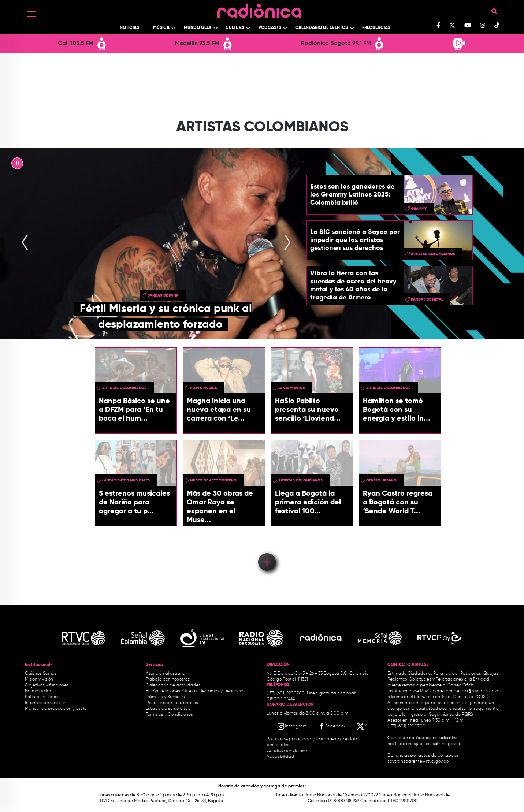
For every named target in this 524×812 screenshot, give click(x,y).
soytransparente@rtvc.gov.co (418, 761)
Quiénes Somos (41, 674)
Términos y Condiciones (169, 715)
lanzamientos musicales (126, 480)
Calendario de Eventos (322, 28)
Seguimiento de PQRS (451, 715)
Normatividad (39, 691)
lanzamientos (292, 388)
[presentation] (25, 243)
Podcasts (270, 28)
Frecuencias (376, 28)
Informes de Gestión (46, 703)
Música (161, 28)
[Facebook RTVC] (331, 726)
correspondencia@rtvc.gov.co (464, 691)
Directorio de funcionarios (172, 703)
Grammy (419, 209)
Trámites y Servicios (165, 697)
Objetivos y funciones (47, 685)
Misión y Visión (39, 679)
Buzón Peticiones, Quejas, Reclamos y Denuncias (196, 691)
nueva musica (204, 388)
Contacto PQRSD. (471, 697)
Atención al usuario (165, 674)
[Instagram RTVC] (292, 726)
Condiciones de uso (287, 751)
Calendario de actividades (173, 685)
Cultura (235, 28)
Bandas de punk (163, 295)
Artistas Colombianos (433, 254)
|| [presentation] (17, 165)
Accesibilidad (281, 757)
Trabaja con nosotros (168, 679)
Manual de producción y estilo (56, 709)
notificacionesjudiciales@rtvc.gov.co (424, 744)
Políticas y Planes (42, 697)
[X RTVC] (362, 726)
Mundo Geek (198, 28)
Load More (266, 551)
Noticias (129, 28)
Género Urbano (381, 480)
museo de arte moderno (213, 480)
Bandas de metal (427, 299)
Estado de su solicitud (168, 709)
